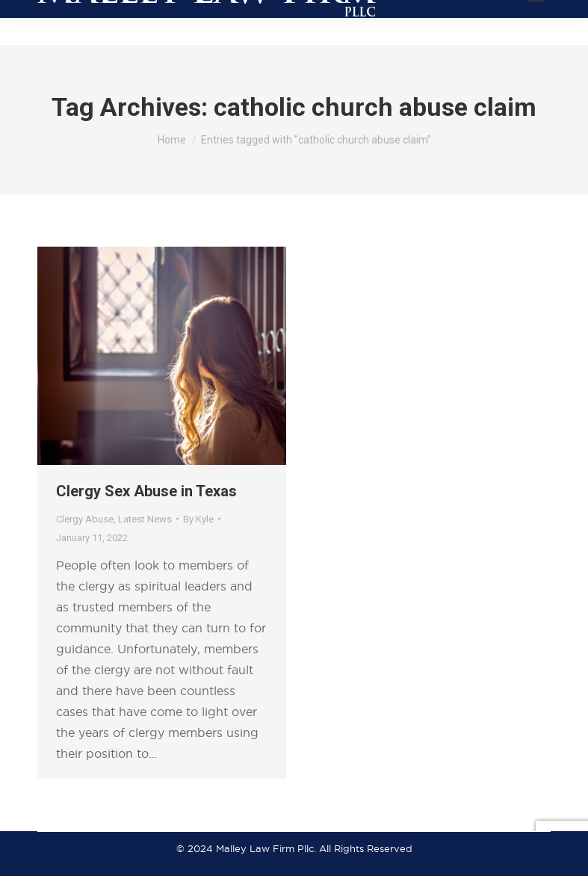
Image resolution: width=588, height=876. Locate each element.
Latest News (145, 519)
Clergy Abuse (85, 519)
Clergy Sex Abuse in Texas (146, 491)
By (198, 519)
